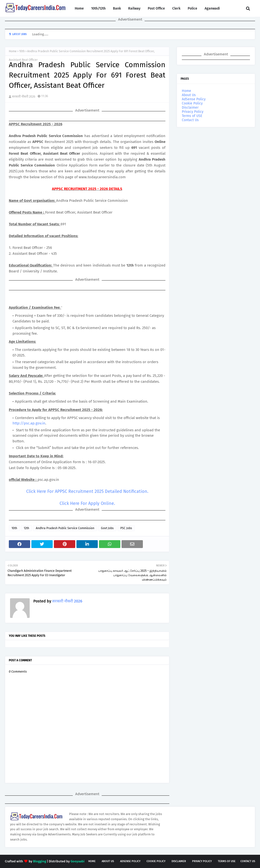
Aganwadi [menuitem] (212, 8)
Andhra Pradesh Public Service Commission (65, 528)
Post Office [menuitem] (156, 8)
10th (22, 51)
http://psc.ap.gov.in (29, 423)
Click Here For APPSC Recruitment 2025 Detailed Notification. (87, 491)
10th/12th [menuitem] (98, 8)
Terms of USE (192, 116)
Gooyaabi (78, 861)
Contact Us (190, 120)
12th (26, 528)
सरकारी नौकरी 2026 (24, 96)
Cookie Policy (192, 103)
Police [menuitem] (192, 8)
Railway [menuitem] (134, 8)
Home (13, 51)
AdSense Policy (194, 99)
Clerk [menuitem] (176, 8)
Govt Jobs (107, 528)
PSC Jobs (126, 528)
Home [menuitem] (79, 8)
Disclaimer (190, 108)
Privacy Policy (193, 112)
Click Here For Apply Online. (87, 503)
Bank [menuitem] (117, 8)
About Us (189, 95)
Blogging (40, 861)
